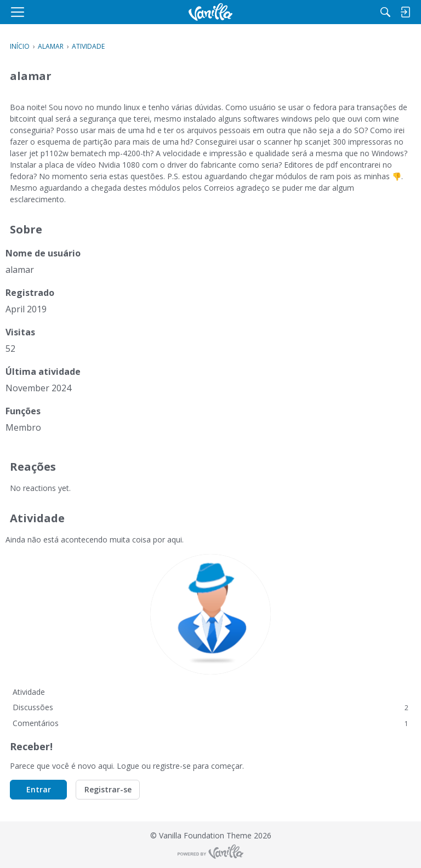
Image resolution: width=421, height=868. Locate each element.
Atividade (29, 692)
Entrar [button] (39, 789)
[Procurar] (385, 12)
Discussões (210, 707)
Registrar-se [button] (108, 789)
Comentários (210, 723)
